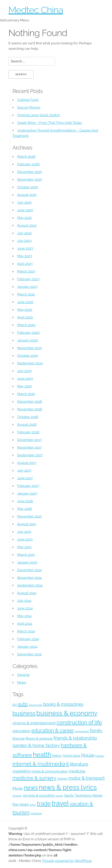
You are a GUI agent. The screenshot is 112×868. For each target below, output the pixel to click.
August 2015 (27, 524)
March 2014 (26, 631)
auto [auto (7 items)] (23, 704)
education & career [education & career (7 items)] (53, 731)
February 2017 (28, 486)
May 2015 (24, 547)
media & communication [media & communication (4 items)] (50, 771)
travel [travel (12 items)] (60, 803)
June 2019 (25, 379)
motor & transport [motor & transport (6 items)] (87, 778)
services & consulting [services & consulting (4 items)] (39, 795)
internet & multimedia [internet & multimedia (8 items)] (39, 764)
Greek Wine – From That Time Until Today (50, 123)
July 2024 (24, 233)
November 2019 (29, 348)
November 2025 (30, 180)
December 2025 (30, 172)
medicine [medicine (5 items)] (77, 771)
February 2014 (28, 639)
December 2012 (29, 654)
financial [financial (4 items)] (19, 738)
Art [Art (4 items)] (15, 705)
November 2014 (29, 578)
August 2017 (27, 463)
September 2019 (30, 363)
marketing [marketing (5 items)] (21, 771)
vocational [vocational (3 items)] (36, 813)
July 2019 (24, 371)
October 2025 (28, 187)
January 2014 (27, 647)
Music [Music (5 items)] (18, 788)
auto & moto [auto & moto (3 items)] (35, 705)
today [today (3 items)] (33, 805)
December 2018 (29, 402)
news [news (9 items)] (31, 788)
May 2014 (24, 616)
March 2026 (26, 157)
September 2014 (30, 585)
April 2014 (25, 624)
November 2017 (29, 448)
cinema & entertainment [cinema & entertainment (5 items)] (34, 723)
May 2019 (24, 386)
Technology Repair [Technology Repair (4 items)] (89, 795)
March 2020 (26, 325)
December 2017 (29, 440)
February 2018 (28, 432)
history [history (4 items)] (57, 756)
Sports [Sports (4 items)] (69, 795)
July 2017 (24, 470)
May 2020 (25, 310)
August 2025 (27, 195)
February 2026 (28, 164)
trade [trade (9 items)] (44, 804)
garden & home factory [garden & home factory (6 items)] (36, 745)
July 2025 (24, 202)
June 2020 (25, 302)
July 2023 (24, 241)
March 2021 (26, 294)
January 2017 (27, 493)
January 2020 (28, 340)
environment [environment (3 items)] (82, 731)
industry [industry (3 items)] (100, 756)
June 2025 (25, 210)
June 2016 (25, 501)
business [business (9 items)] (24, 713)
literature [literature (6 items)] (79, 764)
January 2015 (27, 562)
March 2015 (26, 555)
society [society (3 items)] (59, 796)
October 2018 (28, 417)
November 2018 (30, 409)
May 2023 (24, 256)
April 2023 (25, 264)
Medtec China (36, 10)
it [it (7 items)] (68, 764)
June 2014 (25, 608)
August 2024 (27, 225)
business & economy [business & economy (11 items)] (67, 713)
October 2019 (28, 356)
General (23, 675)
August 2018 (27, 425)
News (22, 682)
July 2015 (24, 532)
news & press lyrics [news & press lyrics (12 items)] (68, 787)
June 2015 (25, 539)
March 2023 (26, 271)
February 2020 (28, 333)
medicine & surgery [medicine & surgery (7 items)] (34, 778)
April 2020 (25, 317)
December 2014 (29, 570)
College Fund (28, 100)
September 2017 (30, 455)
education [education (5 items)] (21, 731)
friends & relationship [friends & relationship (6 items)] (75, 738)
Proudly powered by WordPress (67, 861)
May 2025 (25, 218)
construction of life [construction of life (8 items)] (79, 722)
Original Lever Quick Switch (38, 115)
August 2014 (27, 593)
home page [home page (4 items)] (72, 756)
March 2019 (26, 394)
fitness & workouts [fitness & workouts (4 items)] (39, 738)
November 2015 (29, 516)
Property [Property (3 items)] (17, 796)
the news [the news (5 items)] (21, 804)
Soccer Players (29, 107)
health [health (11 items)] (42, 754)
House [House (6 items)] (88, 755)
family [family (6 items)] (96, 731)
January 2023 (27, 287)
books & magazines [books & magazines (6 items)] (63, 704)
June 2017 (25, 478)
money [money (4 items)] (62, 779)
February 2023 (28, 279)
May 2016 (24, 509)
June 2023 (25, 248)
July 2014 (24, 601)
